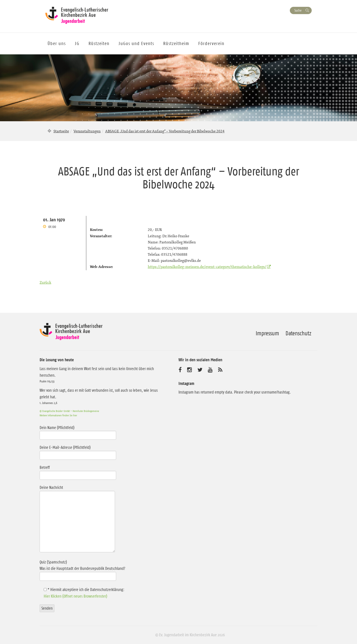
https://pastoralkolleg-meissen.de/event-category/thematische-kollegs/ (207, 267)
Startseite (61, 131)
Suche (298, 10)
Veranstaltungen (87, 131)
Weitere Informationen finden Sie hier (58, 415)
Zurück (45, 282)
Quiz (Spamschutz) (99, 569)
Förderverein (211, 43)
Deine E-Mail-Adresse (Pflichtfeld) (78, 451)
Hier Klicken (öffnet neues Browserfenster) (75, 596)
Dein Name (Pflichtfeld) (78, 432)
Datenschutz (298, 333)
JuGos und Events (136, 43)
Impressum (267, 333)
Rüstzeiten (99, 43)
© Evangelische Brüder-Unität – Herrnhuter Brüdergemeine (69, 411)
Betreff (78, 471)
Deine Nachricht (77, 519)
